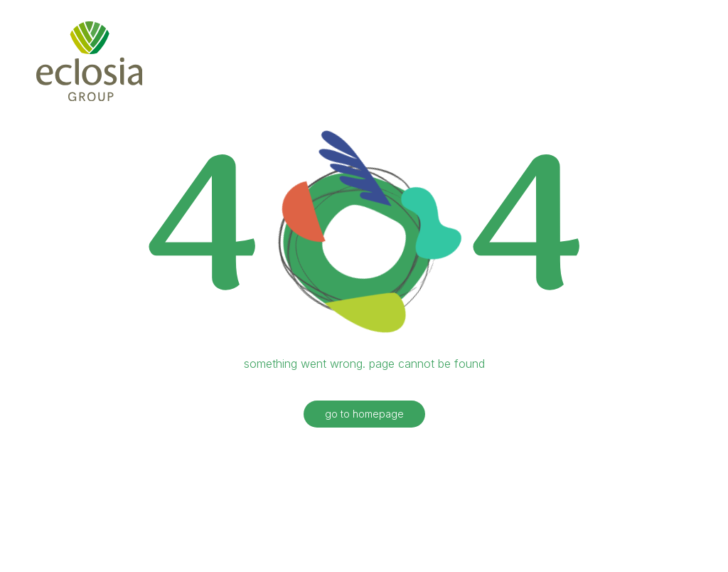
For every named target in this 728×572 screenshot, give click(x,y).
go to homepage (364, 409)
